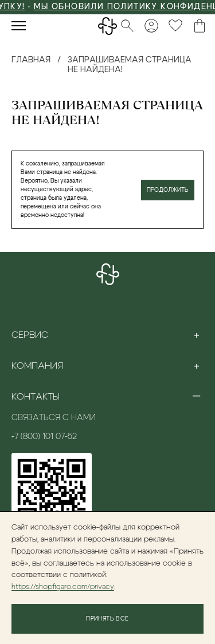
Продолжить (168, 190)
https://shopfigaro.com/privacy (63, 587)
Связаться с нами (54, 418)
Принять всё (107, 619)
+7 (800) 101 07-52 (44, 437)
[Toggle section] (197, 335)
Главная (31, 60)
